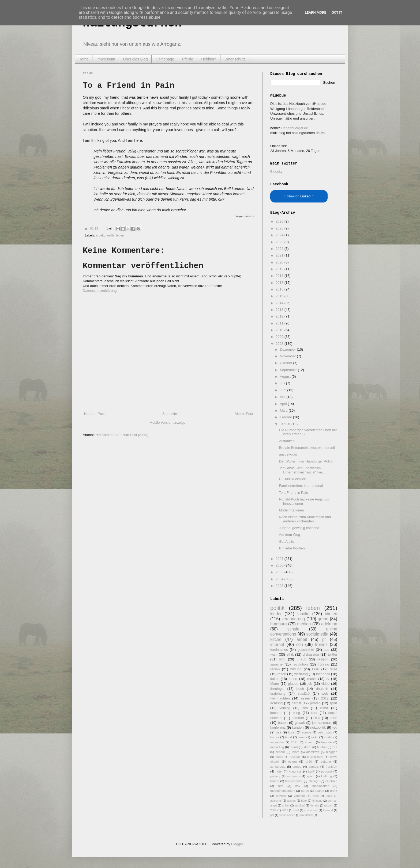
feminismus (279, 650)
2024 (280, 235)
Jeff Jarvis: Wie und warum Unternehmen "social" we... (302, 470)
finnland (328, 810)
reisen (275, 669)
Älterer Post (244, 414)
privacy (275, 776)
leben (120, 235)
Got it (337, 12)
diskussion (311, 654)
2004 (280, 579)
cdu (300, 645)
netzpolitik (318, 727)
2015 (280, 296)
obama (320, 791)
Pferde (188, 59)
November (288, 356)
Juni (284, 390)
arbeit (100, 235)
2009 (280, 337)
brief (296, 810)
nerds (305, 791)
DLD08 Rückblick (292, 479)
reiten (282, 674)
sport (333, 703)
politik (277, 608)
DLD (317, 718)
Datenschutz (235, 59)
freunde (327, 742)
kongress (295, 771)
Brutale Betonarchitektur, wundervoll (307, 448)
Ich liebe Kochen (292, 548)
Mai (283, 397)
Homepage (165, 59)
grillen (286, 806)
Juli (283, 383)
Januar (286, 424)
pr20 (309, 761)
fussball (295, 757)
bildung (296, 669)
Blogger (237, 844)
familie (110, 235)
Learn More (316, 12)
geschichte (306, 650)
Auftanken (287, 441)
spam (311, 776)
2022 (280, 249)
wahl (274, 654)
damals (314, 766)
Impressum (106, 59)
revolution (300, 664)
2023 (280, 242)
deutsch (322, 689)
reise (333, 669)
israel (302, 737)
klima (324, 708)
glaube (293, 684)
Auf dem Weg (289, 535)
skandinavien (287, 815)
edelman (329, 624)
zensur (280, 752)
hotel (279, 771)
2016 (280, 289)
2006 (280, 565)
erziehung (278, 693)
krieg (296, 713)
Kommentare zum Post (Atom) (125, 435)
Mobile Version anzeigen (168, 422)
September (289, 370)
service (281, 796)
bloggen (332, 752)
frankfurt (331, 766)
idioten (331, 614)
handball (300, 806)
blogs (279, 757)
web (325, 693)
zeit (335, 747)
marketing (277, 747)
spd (327, 650)
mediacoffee (321, 786)
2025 (280, 228)
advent (310, 742)
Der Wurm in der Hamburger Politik (306, 461)
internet (277, 645)
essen (305, 698)
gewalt (300, 723)
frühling (323, 664)
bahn (333, 718)
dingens (317, 801)
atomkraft (313, 752)
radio (315, 737)
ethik (290, 654)
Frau (316, 669)
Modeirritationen (291, 510)
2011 (280, 323)
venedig (299, 796)
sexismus (293, 776)
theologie (277, 689)
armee (297, 766)
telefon (322, 747)
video (325, 684)
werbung (301, 674)
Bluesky (276, 172)
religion (323, 659)
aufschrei (276, 801)
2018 (280, 276)
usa (278, 732)
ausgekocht (288, 454)
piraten (315, 703)
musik (312, 679)
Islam (296, 752)
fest (281, 786)
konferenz (278, 727)
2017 (280, 283)
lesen (293, 679)
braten (275, 781)
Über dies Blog (136, 59)
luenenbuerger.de (295, 128)
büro (304, 801)
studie (328, 737)
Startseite (170, 414)
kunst (292, 732)
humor (275, 737)
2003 (280, 586)
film (305, 708)
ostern (292, 761)
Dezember (288, 349)
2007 (280, 559)
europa (306, 732)
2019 (280, 269)
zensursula (278, 766)
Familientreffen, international (301, 486)
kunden (298, 727)
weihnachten (280, 698)
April (284, 404)
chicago (314, 781)
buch (300, 689)
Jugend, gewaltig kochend (299, 528)
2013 (280, 310)
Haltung (327, 776)
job (310, 684)
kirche (276, 639)
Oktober (287, 363)
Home (83, 59)
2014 (280, 303)
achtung (276, 703)
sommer (298, 718)
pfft (272, 815)
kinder (276, 614)
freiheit (321, 645)
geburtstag (325, 732)
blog (282, 659)
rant (314, 713)
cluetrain (331, 781)
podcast (327, 771)
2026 (280, 221)
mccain (329, 806)
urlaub (301, 659)
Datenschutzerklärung (100, 291)
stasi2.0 (304, 693)
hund (288, 737)
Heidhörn (209, 59)
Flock (252, 216)
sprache (276, 664)
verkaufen (277, 742)
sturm (307, 747)
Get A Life (286, 542)
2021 (280, 255)
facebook (323, 674)
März (284, 410)
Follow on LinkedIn (299, 196)
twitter (333, 654)
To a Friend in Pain (293, 493)
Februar (286, 417)
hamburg (279, 624)
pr (324, 639)
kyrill (311, 771)
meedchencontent (283, 791)
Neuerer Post (94, 414)
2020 (280, 262)
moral (294, 747)
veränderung (293, 619)
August (286, 376)
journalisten (315, 757)
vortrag (285, 708)
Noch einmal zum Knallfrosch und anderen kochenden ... (305, 519)
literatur (315, 806)
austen (291, 801)
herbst (296, 703)
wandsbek (307, 815)
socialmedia (317, 634)
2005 (280, 572)
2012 (280, 316)
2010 (280, 330)
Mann (275, 684)
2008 (280, 344)
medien (304, 624)
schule (293, 629)
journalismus (322, 723)
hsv (298, 786)
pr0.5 (334, 791)
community (311, 810)
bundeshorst (294, 781)
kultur (275, 679)
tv (328, 679)
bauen (283, 723)
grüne (323, 619)
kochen (276, 713)
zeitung (326, 761)
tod (335, 727)
